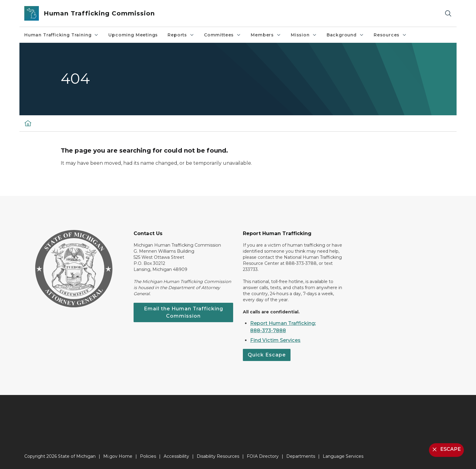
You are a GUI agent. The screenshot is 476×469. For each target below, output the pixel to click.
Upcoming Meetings (133, 35)
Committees (223, 35)
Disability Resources (218, 456)
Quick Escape (267, 355)
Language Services (343, 456)
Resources (390, 35)
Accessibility (176, 456)
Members (266, 35)
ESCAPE (446, 449)
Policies (148, 456)
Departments (301, 456)
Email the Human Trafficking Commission (184, 312)
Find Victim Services (275, 340)
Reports (181, 35)
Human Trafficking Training (61, 35)
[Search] (448, 13)
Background (345, 35)
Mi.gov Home (118, 456)
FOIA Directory (263, 456)
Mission (304, 35)
